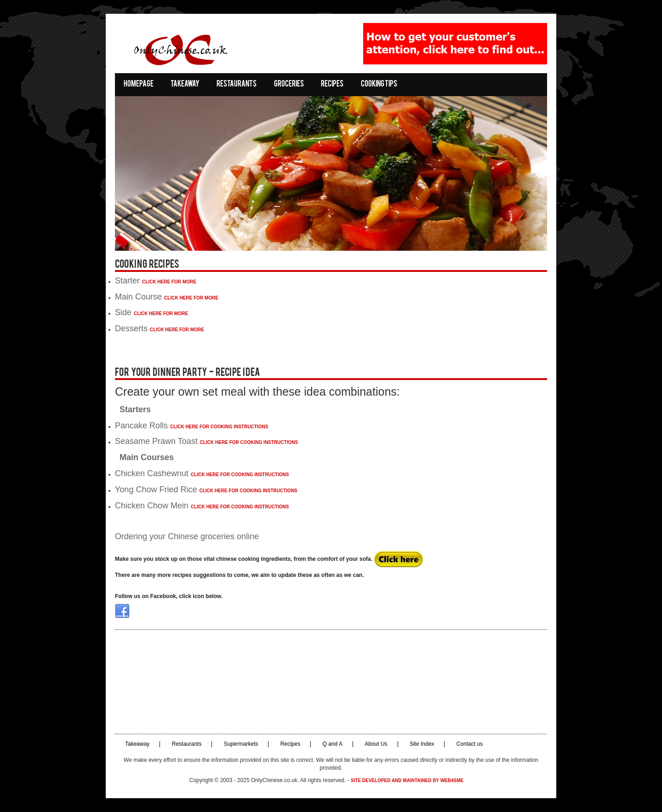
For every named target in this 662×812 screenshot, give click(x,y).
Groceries (289, 84)
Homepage (139, 84)
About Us (376, 744)
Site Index (422, 744)
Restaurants (237, 84)
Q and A (333, 744)
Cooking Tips (379, 84)
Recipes (332, 84)
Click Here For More (169, 282)
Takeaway (185, 84)
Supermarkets (241, 744)
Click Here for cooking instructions (219, 427)
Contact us (470, 744)
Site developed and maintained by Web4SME (407, 780)
